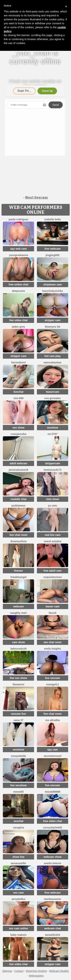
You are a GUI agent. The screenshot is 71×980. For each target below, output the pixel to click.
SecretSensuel (53, 756)
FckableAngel (18, 577)
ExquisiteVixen (53, 577)
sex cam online (18, 928)
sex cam (18, 893)
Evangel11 (53, 684)
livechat (18, 392)
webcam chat (53, 928)
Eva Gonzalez (52, 398)
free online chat (18, 284)
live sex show (18, 678)
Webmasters (36, 976)
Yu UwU (52, 506)
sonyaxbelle (18, 756)
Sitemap (7, 971)
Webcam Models (59, 971)
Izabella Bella (52, 219)
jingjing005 (53, 255)
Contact (19, 971)
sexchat (18, 821)
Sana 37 (18, 720)
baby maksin (18, 935)
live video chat (18, 320)
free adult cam (53, 571)
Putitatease (19, 506)
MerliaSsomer (53, 899)
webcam (18, 606)
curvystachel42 (53, 827)
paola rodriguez (18, 219)
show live (18, 857)
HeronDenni (18, 362)
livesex (18, 571)
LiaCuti (52, 613)
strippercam (52, 463)
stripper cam (52, 320)
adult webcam (18, 463)
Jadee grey (18, 327)
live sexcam (53, 678)
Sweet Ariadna (53, 541)
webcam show (53, 857)
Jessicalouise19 (18, 470)
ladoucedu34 (19, 649)
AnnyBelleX (18, 899)
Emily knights (53, 649)
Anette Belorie (53, 863)
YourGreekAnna (18, 255)
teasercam (53, 392)
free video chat (53, 821)
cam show (19, 642)
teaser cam (53, 606)
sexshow (53, 428)
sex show (18, 428)
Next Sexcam (37, 198)
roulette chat (18, 499)
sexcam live (18, 714)
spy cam (52, 750)
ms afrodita (53, 720)
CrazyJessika (18, 434)
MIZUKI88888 (53, 792)
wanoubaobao (52, 362)
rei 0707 (52, 434)
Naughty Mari (19, 613)
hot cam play (53, 356)
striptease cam (52, 284)
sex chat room (53, 642)
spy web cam (18, 249)
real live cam (52, 535)
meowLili (18, 792)
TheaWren (18, 684)
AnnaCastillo (18, 863)
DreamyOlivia (19, 541)
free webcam (53, 249)
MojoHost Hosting (36, 971)
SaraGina (19, 827)
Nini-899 (18, 398)
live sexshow (18, 785)
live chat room (18, 535)
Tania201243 (53, 935)
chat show (52, 499)
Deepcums (18, 291)
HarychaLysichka (53, 291)
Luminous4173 (53, 470)
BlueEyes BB (53, 327)
